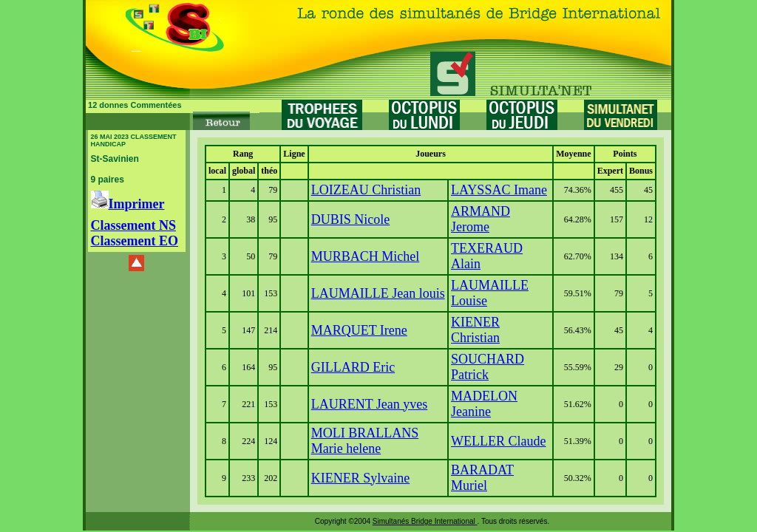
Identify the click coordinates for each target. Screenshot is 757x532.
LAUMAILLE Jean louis (378, 293)
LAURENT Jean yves (370, 404)
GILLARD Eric (353, 367)
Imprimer (128, 204)
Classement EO (135, 241)
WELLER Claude (498, 441)
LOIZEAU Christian (366, 190)
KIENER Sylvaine (360, 478)
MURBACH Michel (366, 256)
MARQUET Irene (359, 330)
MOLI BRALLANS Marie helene (365, 441)
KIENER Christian (475, 330)
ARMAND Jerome (481, 219)
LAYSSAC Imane (499, 190)
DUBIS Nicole (351, 219)
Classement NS (134, 225)
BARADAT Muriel (482, 478)
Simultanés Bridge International (425, 521)
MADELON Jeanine (484, 404)
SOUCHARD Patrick (488, 367)
